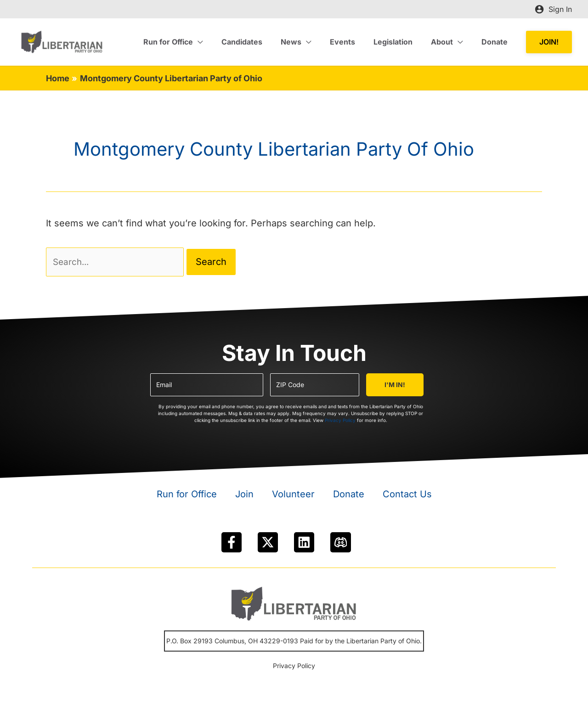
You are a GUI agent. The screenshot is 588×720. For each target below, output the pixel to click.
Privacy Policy (340, 422)
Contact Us (407, 496)
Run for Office (187, 496)
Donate (349, 496)
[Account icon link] (553, 9)
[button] (549, 42)
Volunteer (293, 496)
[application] (222, 42)
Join (244, 496)
